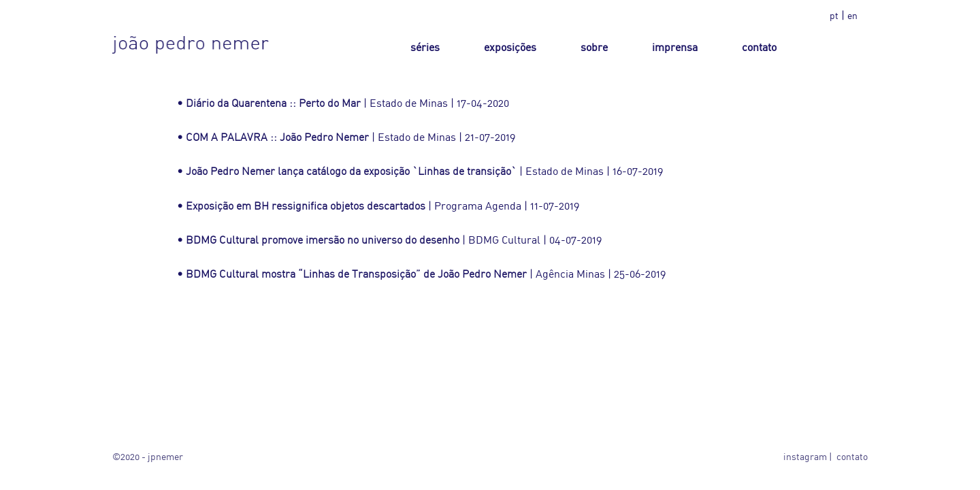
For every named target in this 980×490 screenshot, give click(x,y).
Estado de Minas (409, 103)
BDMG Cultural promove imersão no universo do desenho (323, 240)
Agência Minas (570, 274)
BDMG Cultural (504, 240)
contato (852, 456)
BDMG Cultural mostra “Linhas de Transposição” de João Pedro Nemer (356, 274)
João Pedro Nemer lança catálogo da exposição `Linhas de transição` (351, 171)
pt (834, 15)
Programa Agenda (478, 206)
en (852, 15)
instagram (805, 456)
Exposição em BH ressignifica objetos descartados (306, 206)
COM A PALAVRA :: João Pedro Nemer (277, 137)
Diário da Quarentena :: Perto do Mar (273, 103)
